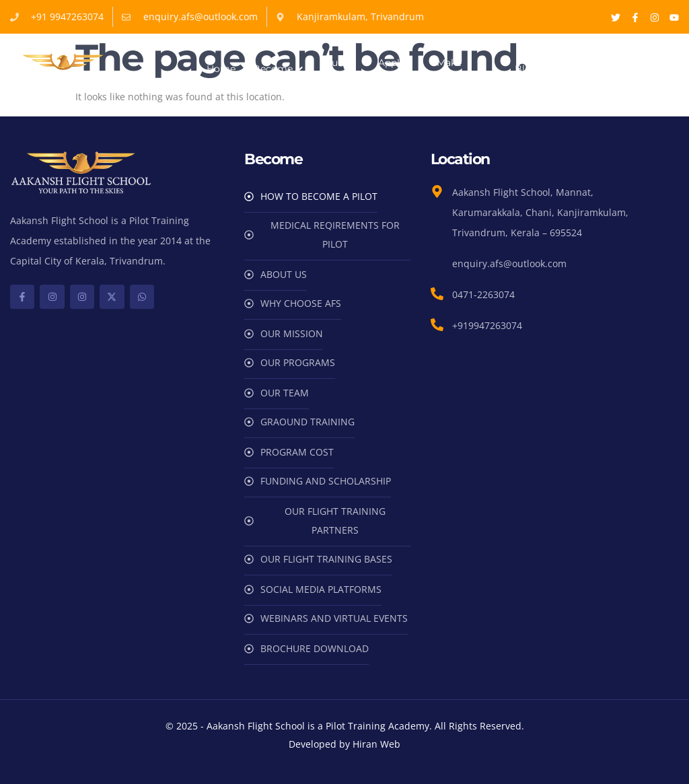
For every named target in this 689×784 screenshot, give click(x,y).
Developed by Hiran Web (344, 744)
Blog (526, 69)
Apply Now (392, 69)
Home (221, 69)
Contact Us (574, 69)
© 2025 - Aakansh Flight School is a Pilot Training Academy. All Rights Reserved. (345, 726)
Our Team (336, 69)
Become (280, 69)
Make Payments (461, 69)
